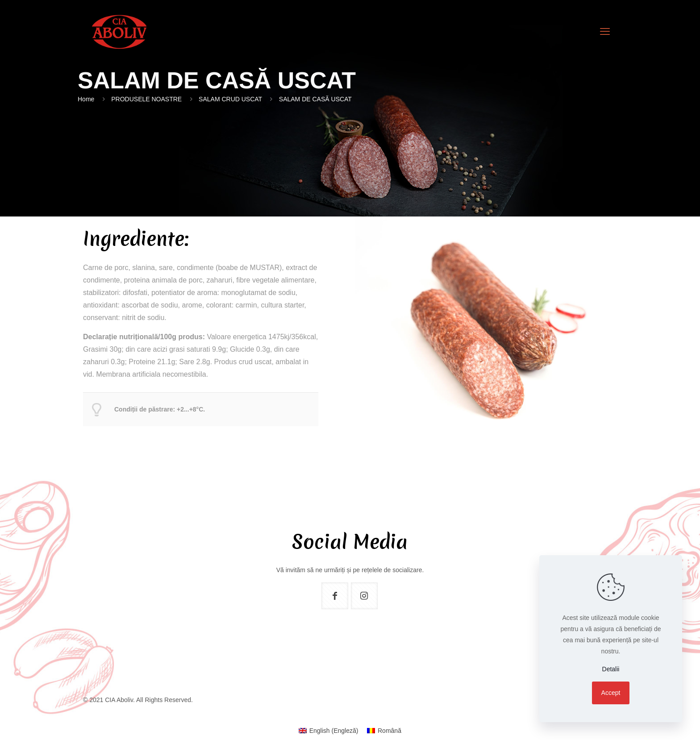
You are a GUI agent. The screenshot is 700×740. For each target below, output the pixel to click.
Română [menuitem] (390, 731)
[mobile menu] (605, 32)
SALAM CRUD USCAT (230, 99)
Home (86, 99)
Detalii (611, 669)
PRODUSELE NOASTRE (146, 99)
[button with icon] (335, 596)
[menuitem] (328, 731)
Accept (611, 693)
